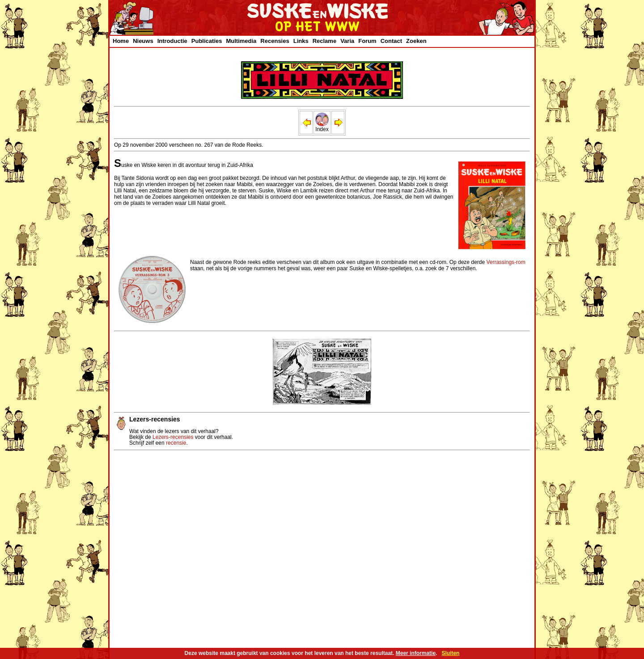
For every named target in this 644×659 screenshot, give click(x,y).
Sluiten (450, 653)
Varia (347, 41)
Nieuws (143, 41)
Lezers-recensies (173, 437)
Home (121, 41)
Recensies (275, 41)
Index (322, 127)
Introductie (172, 41)
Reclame (324, 41)
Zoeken (416, 41)
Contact (391, 41)
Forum (367, 41)
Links (301, 41)
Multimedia (241, 41)
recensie (176, 443)
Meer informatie (416, 653)
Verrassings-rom (506, 262)
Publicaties (207, 41)
